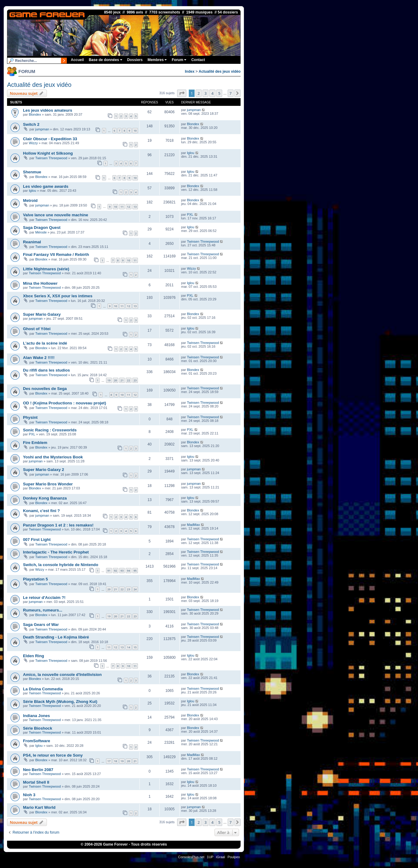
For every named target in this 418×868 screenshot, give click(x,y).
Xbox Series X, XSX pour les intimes (58, 296)
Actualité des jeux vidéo (220, 71)
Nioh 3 (29, 795)
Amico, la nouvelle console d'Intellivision (62, 675)
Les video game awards (46, 186)
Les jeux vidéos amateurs (48, 110)
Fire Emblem (35, 443)
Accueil (77, 60)
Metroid (30, 201)
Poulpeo (234, 857)
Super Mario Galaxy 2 (44, 470)
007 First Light (37, 540)
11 (122, 207)
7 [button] (231, 93)
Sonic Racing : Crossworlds (50, 430)
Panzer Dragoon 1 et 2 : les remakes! (58, 525)
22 (128, 380)
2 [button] (198, 93)
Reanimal (32, 242)
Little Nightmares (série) (46, 269)
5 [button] (219, 93)
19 (109, 380)
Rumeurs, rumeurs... (43, 610)
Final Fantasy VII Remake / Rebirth (56, 255)
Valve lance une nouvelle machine (56, 215)
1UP (210, 857)
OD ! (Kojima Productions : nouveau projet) (65, 403)
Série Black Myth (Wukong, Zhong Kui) (60, 702)
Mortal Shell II (36, 782)
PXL (190, 214)
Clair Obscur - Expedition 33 (50, 139)
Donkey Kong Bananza (45, 498)
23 (135, 380)
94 (128, 571)
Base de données (106, 60)
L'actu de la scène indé (45, 343)
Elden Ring (34, 656)
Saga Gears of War (41, 625)
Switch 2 (31, 124)
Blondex (35, 114)
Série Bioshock (38, 728)
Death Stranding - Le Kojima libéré (56, 637)
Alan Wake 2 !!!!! (39, 358)
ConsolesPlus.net (191, 857)
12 (128, 207)
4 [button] (212, 93)
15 (135, 647)
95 (135, 571)
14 (128, 647)
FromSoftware (37, 741)
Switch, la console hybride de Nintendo (61, 565)
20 (116, 380)
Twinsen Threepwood (51, 158)
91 (109, 571)
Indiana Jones (36, 716)
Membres (157, 60)
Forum (179, 60)
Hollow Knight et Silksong (48, 153)
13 (135, 207)
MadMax (193, 525)
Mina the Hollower (40, 283)
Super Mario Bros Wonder (48, 484)
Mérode (41, 232)
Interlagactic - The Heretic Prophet (56, 552)
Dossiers (135, 60)
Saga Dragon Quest (42, 228)
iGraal (220, 857)
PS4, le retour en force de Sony (53, 755)
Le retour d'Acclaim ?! (44, 598)
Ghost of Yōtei (37, 329)
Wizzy (33, 143)
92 (116, 571)
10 (135, 131)
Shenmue (32, 172)
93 (122, 571)
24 (135, 589)
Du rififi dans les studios (46, 370)
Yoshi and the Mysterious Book (53, 457)
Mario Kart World (39, 807)
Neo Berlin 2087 (38, 770)
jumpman (194, 110)
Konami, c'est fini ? (41, 511)
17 (109, 761)
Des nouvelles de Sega (45, 389)
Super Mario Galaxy (42, 314)
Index (190, 71)
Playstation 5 (35, 579)
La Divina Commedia (43, 689)
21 (122, 380)
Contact (198, 60)
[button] (182, 93)
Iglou (191, 153)
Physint (30, 417)
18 (116, 761)
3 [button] (205, 93)
